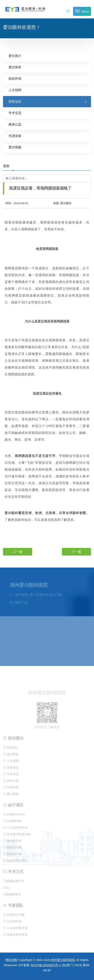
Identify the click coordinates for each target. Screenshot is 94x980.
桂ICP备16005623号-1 (46, 965)
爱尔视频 (15, 147)
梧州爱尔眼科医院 (63, 960)
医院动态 (15, 101)
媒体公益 (15, 124)
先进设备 (15, 136)
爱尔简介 (15, 56)
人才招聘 (15, 90)
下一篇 (76, 551)
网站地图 (11, 960)
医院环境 (15, 78)
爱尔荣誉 (15, 67)
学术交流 (15, 113)
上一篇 (18, 551)
